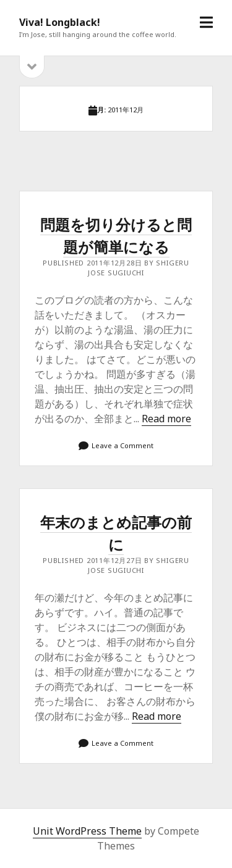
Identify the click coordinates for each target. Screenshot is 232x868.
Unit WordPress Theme (87, 831)
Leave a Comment (122, 445)
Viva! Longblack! (60, 22)
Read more (166, 419)
